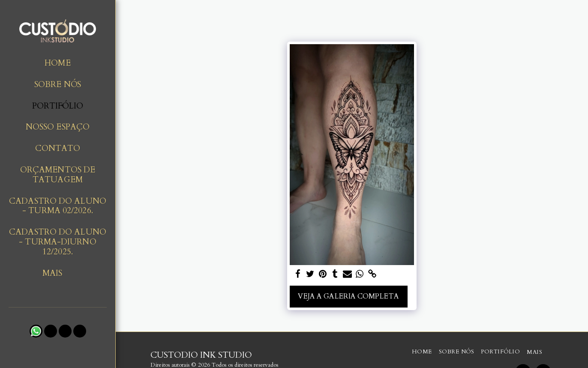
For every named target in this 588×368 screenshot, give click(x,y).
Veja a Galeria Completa (348, 296)
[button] (36, 331)
